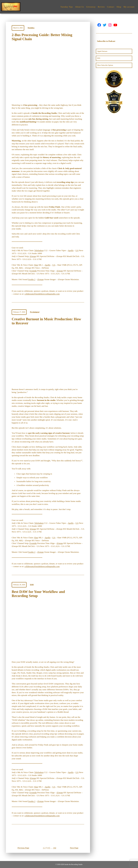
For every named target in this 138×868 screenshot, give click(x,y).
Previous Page (23, 848)
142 (55, 848)
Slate (36, 265)
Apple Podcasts (102, 51)
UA (77, 250)
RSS (99, 58)
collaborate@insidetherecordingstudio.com (42, 294)
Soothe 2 (32, 279)
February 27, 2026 (19, 312)
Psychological (35, 312)
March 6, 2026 (18, 28)
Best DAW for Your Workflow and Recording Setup (38, 594)
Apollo (71, 250)
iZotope (33, 256)
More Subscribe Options (105, 65)
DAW (32, 585)
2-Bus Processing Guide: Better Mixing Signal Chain (42, 37)
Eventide (33, 271)
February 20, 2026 (19, 585)
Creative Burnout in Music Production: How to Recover (46, 321)
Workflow (31, 28)
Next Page (74, 848)
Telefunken (39, 250)
